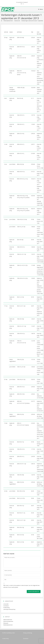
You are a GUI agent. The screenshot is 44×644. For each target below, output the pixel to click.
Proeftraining (6, 608)
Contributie (6, 606)
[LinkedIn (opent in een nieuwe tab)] (23, 4)
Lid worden (6, 604)
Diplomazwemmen (8, 620)
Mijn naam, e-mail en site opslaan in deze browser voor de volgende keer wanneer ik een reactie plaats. (22, 586)
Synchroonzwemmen (8, 621)
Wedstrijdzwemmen (8, 625)
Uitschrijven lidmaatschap (9, 609)
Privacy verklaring (28, 633)
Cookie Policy (5, 639)
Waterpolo (6, 623)
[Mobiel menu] (41, 9)
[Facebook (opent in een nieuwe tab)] (21, 4)
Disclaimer (26, 639)
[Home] (2, 21)
